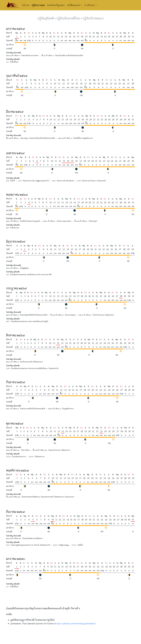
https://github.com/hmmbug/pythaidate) (75, 623)
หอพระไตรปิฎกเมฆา (56, 5)
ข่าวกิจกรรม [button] (90, 5)
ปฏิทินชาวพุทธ (38, 5)
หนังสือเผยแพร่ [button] (74, 5)
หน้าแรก (26, 5)
